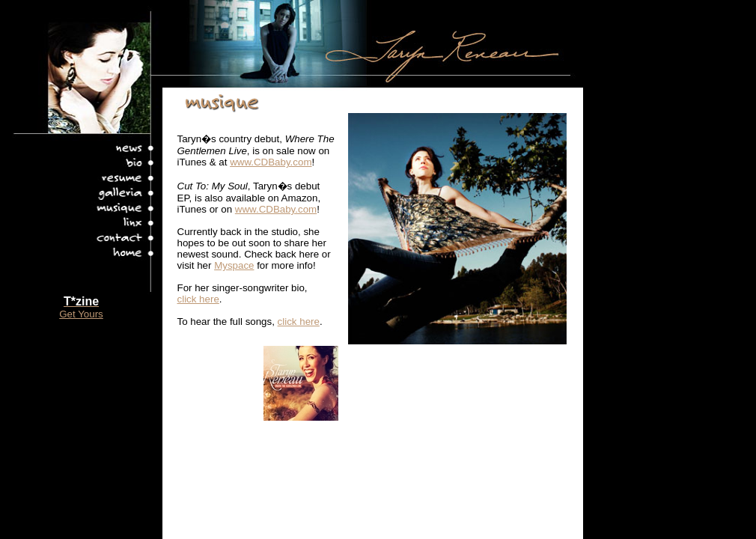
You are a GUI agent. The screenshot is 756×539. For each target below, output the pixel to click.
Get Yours (81, 314)
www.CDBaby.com (271, 162)
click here (198, 299)
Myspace (234, 265)
